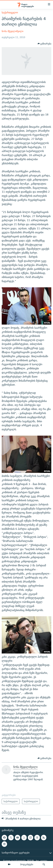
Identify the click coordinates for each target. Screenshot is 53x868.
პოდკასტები (27, 864)
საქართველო (10, 12)
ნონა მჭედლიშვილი (13, 31)
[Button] (44, 44)
